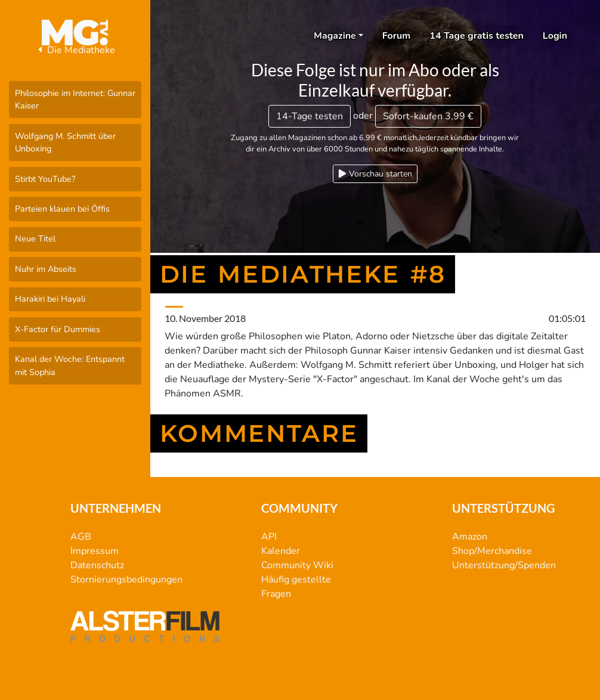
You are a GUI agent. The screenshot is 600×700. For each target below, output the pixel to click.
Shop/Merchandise (492, 551)
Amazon (470, 537)
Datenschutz (97, 565)
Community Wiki (297, 565)
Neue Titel (35, 239)
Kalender (281, 551)
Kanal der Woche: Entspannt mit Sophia (70, 366)
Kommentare (259, 434)
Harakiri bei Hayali (50, 299)
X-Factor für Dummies (58, 329)
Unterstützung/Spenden (504, 565)
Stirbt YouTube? (45, 179)
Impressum (95, 551)
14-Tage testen (310, 116)
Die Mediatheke (75, 50)
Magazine (335, 36)
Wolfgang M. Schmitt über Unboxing (65, 143)
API (269, 537)
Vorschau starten (375, 174)
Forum (397, 36)
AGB (81, 537)
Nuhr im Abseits (46, 269)
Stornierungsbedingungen (126, 580)
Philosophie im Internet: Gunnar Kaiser (75, 100)
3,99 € (428, 116)
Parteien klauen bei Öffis (62, 209)
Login (555, 36)
